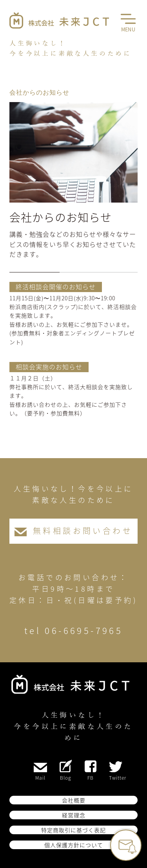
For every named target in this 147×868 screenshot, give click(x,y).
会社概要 (74, 800)
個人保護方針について (74, 845)
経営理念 (74, 815)
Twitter (118, 771)
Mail (40, 772)
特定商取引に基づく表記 (73, 830)
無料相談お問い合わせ (73, 531)
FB (91, 771)
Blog (66, 770)
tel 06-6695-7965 (73, 630)
